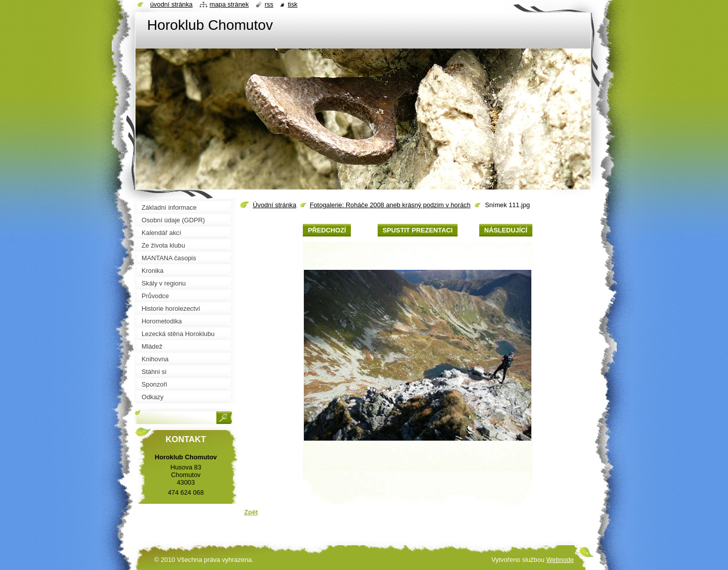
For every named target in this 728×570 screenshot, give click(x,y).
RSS (269, 4)
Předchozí (327, 230)
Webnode (560, 560)
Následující (506, 230)
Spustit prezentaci (418, 230)
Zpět (251, 512)
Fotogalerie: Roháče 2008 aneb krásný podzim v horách (390, 205)
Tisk (292, 4)
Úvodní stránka (275, 205)
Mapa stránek (230, 4)
